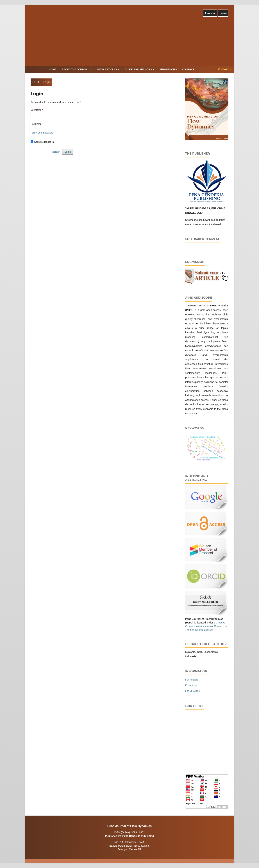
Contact (188, 69)
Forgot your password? (43, 133)
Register (210, 13)
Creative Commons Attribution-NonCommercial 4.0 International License (206, 626)
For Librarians (192, 691)
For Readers (192, 680)
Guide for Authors (139, 69)
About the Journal (76, 69)
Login (223, 13)
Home (52, 69)
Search (225, 69)
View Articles (107, 69)
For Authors (191, 685)
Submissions (168, 69)
